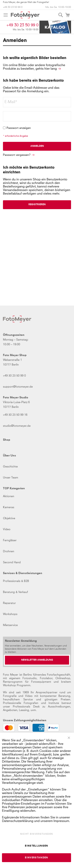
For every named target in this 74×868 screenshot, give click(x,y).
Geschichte (10, 467)
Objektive (9, 518)
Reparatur (9, 603)
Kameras (9, 507)
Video (7, 529)
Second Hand (12, 562)
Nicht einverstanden (37, 834)
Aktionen (9, 496)
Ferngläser (10, 540)
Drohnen (9, 551)
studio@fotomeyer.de (17, 426)
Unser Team (11, 478)
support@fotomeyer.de (18, 387)
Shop (7, 440)
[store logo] (25, 15)
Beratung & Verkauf (15, 592)
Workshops (10, 614)
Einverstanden (37, 858)
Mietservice (10, 625)
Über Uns (9, 456)
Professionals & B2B (16, 581)
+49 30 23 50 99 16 (15, 415)
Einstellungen (37, 846)
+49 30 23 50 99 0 (13, 7)
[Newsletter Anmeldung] (37, 660)
